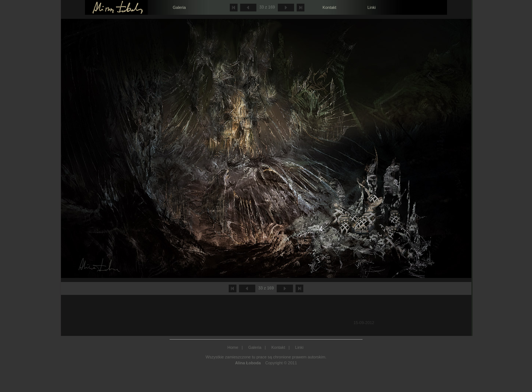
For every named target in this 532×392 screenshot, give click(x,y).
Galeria (179, 7)
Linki (371, 7)
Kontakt (329, 7)
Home (233, 347)
